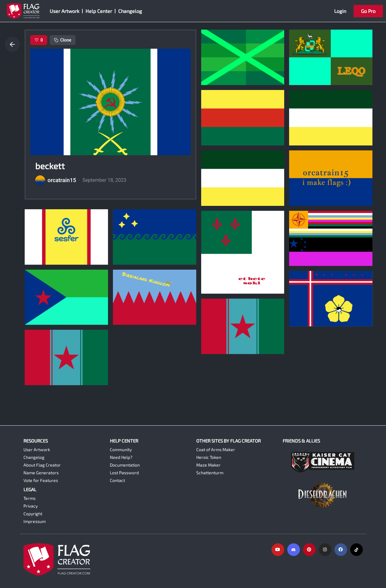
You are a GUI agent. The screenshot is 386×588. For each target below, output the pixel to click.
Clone (63, 40)
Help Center (99, 11)
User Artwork (64, 11)
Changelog (130, 11)
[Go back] (12, 44)
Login (340, 11)
